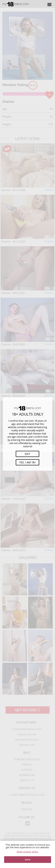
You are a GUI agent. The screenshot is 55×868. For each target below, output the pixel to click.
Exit (27, 454)
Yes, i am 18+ (28, 462)
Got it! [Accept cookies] (27, 860)
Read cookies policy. (28, 852)
